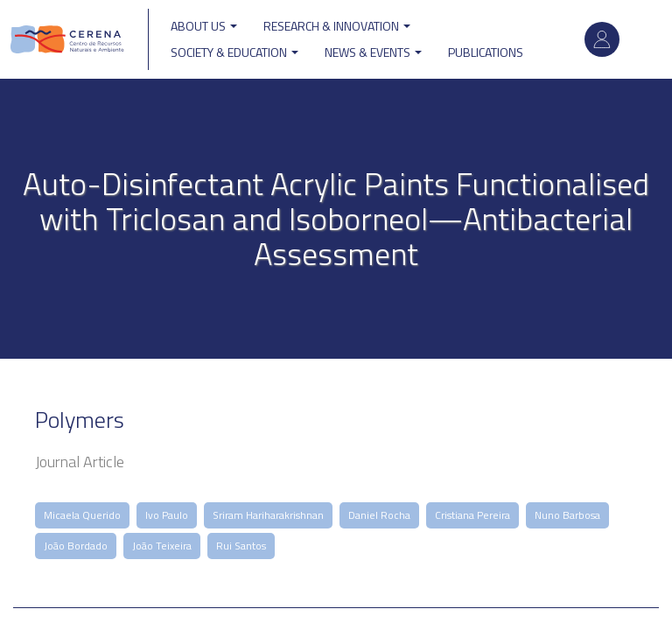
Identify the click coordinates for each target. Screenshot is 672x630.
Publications (486, 52)
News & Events (373, 52)
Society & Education (234, 52)
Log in (602, 39)
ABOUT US (204, 26)
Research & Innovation (337, 26)
